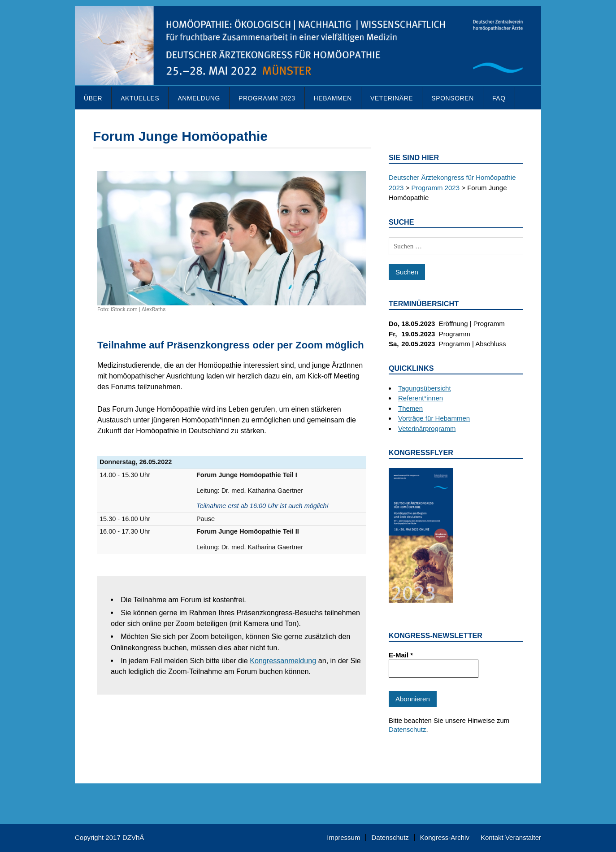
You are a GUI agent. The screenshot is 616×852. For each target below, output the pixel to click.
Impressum (343, 837)
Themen (410, 408)
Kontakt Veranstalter (511, 837)
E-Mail (401, 655)
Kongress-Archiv (445, 837)
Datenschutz (407, 729)
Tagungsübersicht (425, 388)
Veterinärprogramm (427, 428)
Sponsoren (453, 98)
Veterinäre (392, 98)
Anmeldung (199, 98)
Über (93, 98)
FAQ (499, 98)
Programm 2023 (267, 98)
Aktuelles (140, 98)
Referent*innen (421, 398)
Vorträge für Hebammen (434, 418)
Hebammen (333, 98)
